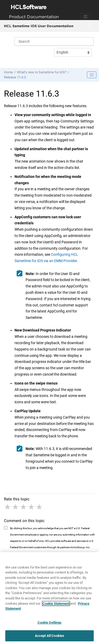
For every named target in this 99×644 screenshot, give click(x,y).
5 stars (40, 507)
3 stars (24, 507)
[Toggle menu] (90, 26)
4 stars (32, 507)
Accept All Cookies (49, 638)
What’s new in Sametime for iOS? (42, 72)
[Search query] (54, 41)
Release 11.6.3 (15, 77)
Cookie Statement (56, 605)
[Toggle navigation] (85, 17)
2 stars (16, 507)
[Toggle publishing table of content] (92, 75)
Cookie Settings (50, 624)
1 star (8, 507)
